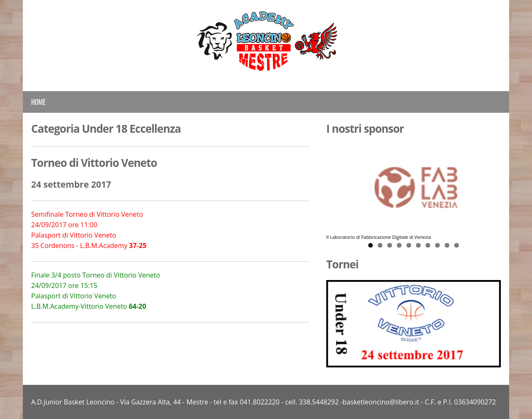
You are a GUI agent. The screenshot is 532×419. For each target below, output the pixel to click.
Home (38, 102)
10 (457, 245)
